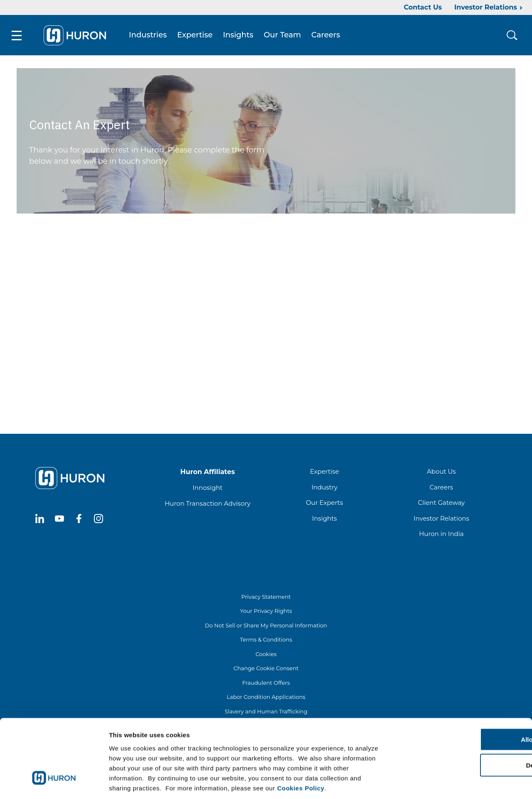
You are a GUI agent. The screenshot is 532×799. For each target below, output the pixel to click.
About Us (441, 473)
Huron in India (441, 535)
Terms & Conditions (266, 641)
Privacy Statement (266, 598)
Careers (327, 36)
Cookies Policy (301, 749)
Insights (240, 36)
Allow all (463, 700)
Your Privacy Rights (266, 612)
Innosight (207, 489)
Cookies (266, 655)
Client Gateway (442, 504)
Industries (149, 36)
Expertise (196, 36)
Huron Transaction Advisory (207, 505)
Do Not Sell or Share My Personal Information (266, 627)
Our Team (284, 36)
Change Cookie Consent (266, 669)
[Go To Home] (76, 36)
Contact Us (423, 7)
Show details (436, 783)
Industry (324, 488)
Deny (463, 726)
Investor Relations (486, 7)
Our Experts (324, 504)
